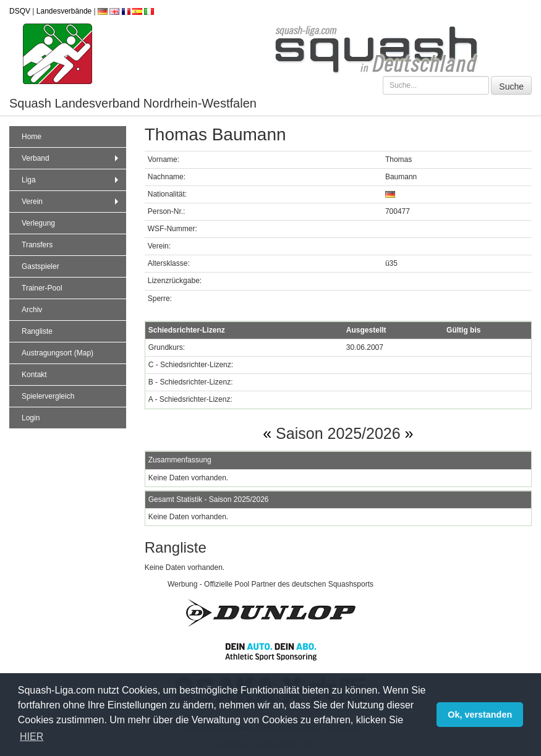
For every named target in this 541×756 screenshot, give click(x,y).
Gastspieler (40, 266)
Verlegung (38, 223)
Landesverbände (64, 11)
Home (32, 137)
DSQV (20, 11)
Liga (71, 180)
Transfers (37, 245)
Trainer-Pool (42, 288)
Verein (71, 202)
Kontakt (34, 375)
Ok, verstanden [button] (480, 715)
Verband (71, 158)
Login (31, 418)
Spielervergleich (48, 396)
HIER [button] (32, 737)
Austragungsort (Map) (58, 353)
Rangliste (37, 331)
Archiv (32, 310)
